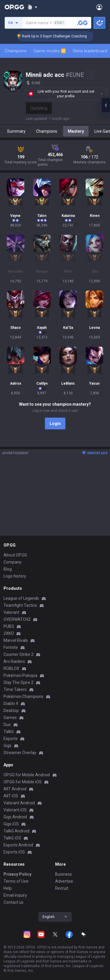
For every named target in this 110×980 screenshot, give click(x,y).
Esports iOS (14, 852)
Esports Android (18, 845)
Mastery (76, 131)
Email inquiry (15, 895)
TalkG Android (16, 831)
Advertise (64, 881)
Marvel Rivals (16, 640)
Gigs (7, 746)
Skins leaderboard (90, 51)
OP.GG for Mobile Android (27, 775)
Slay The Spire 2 (18, 682)
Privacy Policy (17, 874)
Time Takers (15, 689)
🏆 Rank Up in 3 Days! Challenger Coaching (59, 36)
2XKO (9, 633)
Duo (7, 725)
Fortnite (11, 647)
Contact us (13, 902)
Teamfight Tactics (20, 605)
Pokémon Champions (23, 696)
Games (10, 718)
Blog (8, 569)
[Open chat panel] (106, 105)
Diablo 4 (11, 704)
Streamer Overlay (20, 753)
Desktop (11, 711)
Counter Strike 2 (18, 654)
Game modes (50, 51)
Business (64, 874)
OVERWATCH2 (17, 619)
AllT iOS (11, 796)
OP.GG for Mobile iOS (23, 782)
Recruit (62, 888)
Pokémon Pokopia (20, 675)
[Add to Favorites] (91, 75)
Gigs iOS (11, 824)
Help (8, 888)
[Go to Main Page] (14, 7)
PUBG (9, 626)
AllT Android (15, 789)
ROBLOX (11, 668)
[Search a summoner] (82, 23)
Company (12, 562)
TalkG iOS (12, 838)
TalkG (9, 732)
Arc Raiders (14, 661)
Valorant (11, 612)
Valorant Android (19, 803)
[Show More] (32, 7)
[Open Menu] (99, 7)
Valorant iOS (15, 810)
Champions (16, 51)
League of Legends (21, 598)
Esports (11, 739)
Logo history (15, 576)
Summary (16, 131)
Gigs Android (15, 817)
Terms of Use (16, 881)
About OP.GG (15, 555)
